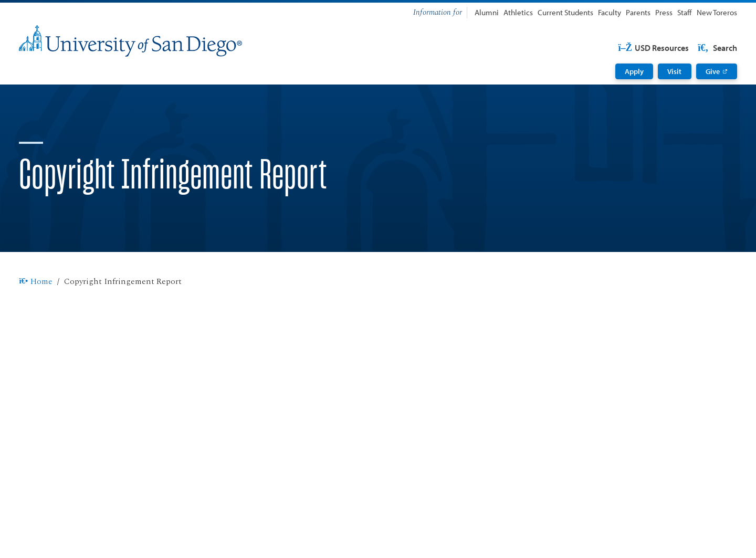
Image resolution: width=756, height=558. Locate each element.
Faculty (610, 12)
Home (35, 282)
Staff (684, 12)
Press (664, 12)
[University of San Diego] (130, 41)
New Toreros (717, 12)
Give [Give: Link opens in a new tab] (713, 71)
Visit (674, 71)
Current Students (565, 12)
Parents (638, 12)
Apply (634, 71)
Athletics (518, 12)
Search (717, 48)
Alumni (487, 12)
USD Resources (653, 48)
